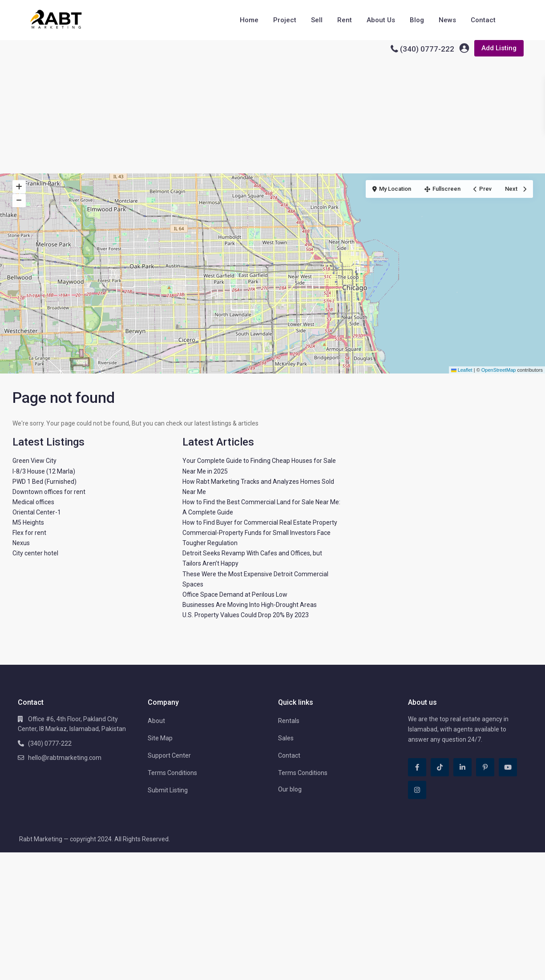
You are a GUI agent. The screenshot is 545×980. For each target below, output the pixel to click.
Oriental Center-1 (37, 512)
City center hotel (35, 553)
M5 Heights (28, 522)
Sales (286, 738)
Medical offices (33, 502)
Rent (345, 20)
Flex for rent (29, 533)
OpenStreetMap (499, 370)
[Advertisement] (273, 107)
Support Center (169, 755)
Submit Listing (168, 790)
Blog (417, 20)
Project (285, 20)
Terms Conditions (172, 773)
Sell (317, 20)
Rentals (289, 721)
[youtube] (508, 767)
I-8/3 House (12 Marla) (44, 471)
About (156, 721)
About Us (381, 20)
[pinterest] (485, 767)
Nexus (21, 543)
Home (249, 20)
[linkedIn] (462, 767)
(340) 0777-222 (427, 49)
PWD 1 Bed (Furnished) (44, 482)
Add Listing (499, 48)
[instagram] (417, 790)
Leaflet (462, 370)
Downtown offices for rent (49, 492)
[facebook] (417, 767)
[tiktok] (440, 767)
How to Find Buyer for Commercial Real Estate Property (260, 522)
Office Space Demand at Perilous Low (235, 594)
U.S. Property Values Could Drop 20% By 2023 (246, 615)
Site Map (160, 738)
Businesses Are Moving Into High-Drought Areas (250, 605)
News (447, 20)
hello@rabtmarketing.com (65, 758)
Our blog (290, 789)
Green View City (34, 461)
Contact (483, 20)
